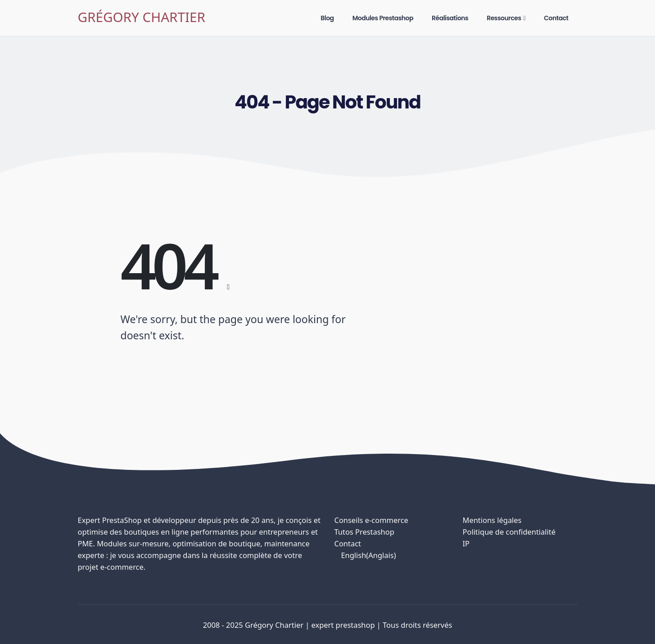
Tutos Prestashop (364, 532)
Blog (327, 18)
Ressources (504, 18)
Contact (556, 18)
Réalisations (450, 18)
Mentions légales (492, 520)
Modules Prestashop (383, 18)
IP (466, 543)
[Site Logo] (142, 18)
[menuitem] (392, 555)
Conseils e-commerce (371, 520)
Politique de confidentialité (509, 532)
